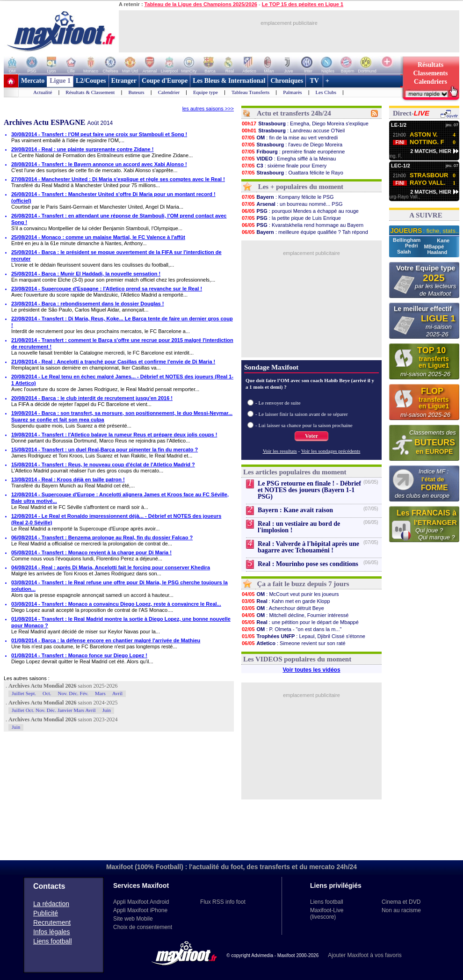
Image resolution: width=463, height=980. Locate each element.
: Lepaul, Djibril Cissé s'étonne (303, 636)
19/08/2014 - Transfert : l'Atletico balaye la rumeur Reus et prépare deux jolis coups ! (114, 435)
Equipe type (206, 92)
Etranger (124, 81)
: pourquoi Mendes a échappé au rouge (300, 211)
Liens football (53, 941)
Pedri (412, 246)
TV (314, 81)
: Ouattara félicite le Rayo (292, 173)
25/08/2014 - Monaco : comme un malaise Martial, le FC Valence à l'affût (98, 237)
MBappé (434, 247)
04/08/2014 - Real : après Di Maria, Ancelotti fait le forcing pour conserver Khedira (111, 567)
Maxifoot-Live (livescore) (327, 914)
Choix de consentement (143, 927)
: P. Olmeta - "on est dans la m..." (291, 629)
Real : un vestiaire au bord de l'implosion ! (299, 527)
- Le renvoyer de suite (278, 403)
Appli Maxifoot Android (141, 902)
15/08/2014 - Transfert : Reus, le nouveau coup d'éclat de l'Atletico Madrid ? (103, 465)
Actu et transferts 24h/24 (294, 113)
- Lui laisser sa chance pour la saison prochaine (304, 425)
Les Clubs (326, 92)
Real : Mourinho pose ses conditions (308, 564)
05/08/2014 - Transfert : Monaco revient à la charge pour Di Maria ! (91, 552)
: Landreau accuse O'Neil (293, 131)
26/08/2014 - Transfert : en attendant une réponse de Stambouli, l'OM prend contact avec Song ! (119, 219)
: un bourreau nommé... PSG (292, 204)
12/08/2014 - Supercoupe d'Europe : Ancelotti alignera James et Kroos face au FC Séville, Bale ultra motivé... (120, 498)
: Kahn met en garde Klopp (286, 601)
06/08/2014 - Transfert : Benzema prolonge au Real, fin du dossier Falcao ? (102, 537)
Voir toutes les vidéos (311, 670)
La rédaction (51, 904)
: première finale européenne (293, 152)
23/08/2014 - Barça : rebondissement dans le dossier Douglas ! (87, 304)
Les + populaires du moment (301, 187)
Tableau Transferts (250, 92)
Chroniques (287, 81)
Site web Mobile (133, 919)
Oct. (47, 693)
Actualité (43, 92)
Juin (107, 710)
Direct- (411, 113)
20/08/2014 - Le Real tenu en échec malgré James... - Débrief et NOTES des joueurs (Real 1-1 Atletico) (122, 380)
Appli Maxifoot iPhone (140, 910)
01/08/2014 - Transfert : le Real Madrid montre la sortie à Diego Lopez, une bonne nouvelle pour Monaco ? (121, 622)
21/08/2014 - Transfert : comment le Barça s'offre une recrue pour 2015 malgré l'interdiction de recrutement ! (122, 343)
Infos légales (52, 932)
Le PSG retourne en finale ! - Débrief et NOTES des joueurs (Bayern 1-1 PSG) (309, 490)
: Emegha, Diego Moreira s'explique (305, 123)
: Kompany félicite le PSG (288, 197)
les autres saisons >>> (208, 109)
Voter (311, 436)
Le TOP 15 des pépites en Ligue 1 (303, 4)
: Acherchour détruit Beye (283, 608)
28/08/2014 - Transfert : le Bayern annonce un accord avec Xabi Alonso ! (99, 164)
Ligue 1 (60, 81)
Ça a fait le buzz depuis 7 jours (303, 584)
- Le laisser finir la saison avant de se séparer (302, 414)
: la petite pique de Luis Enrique (291, 218)
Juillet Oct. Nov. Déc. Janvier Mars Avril (54, 710)
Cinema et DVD (401, 902)
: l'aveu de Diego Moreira (292, 145)
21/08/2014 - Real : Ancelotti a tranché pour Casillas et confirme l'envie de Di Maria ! (113, 362)
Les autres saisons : (27, 678)
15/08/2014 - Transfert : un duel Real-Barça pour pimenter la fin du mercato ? (105, 450)
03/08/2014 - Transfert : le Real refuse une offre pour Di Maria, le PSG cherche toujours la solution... (119, 586)
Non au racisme (401, 910)
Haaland (437, 252)
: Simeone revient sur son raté (293, 643)
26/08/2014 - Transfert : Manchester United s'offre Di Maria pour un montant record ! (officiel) (113, 197)
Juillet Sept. (24, 693)
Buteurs (136, 92)
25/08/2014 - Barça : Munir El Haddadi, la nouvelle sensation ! (86, 274)
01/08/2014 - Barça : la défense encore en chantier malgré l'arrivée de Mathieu (106, 640)
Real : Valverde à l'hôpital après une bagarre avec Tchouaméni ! (308, 547)
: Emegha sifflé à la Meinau (289, 159)
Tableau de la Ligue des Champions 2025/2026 (201, 4)
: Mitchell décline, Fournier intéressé (295, 615)
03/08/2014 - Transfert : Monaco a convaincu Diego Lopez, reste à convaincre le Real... (116, 604)
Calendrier (169, 92)
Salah (405, 252)
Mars (100, 693)
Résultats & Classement (90, 92)
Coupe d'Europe (165, 81)
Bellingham (407, 240)
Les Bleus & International (229, 81)
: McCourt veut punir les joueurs (290, 594)
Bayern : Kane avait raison (295, 510)
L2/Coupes (91, 81)
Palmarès (292, 92)
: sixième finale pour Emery (284, 166)
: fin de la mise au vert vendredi (289, 138)
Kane (443, 240)
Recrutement (52, 922)
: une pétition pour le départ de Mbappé (300, 622)
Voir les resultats (280, 451)
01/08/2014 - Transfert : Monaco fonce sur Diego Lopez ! (79, 655)
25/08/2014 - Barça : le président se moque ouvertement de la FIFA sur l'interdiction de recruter (116, 255)
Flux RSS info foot (223, 902)
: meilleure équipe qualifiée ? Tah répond (305, 232)
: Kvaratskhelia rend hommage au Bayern (302, 225)
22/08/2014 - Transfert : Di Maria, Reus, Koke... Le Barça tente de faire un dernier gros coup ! (122, 322)
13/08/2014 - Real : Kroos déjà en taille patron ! (68, 479)
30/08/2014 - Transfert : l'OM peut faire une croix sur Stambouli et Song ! (99, 134)
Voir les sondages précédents (331, 451)
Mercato (33, 81)
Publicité (46, 913)
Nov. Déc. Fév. (73, 693)
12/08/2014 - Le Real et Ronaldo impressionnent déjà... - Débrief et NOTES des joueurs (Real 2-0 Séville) (116, 519)
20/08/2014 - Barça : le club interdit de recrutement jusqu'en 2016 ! (92, 398)
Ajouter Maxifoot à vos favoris (365, 955)
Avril (117, 693)
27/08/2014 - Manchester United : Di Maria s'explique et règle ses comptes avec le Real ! (118, 179)
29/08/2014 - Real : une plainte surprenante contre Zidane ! (82, 149)
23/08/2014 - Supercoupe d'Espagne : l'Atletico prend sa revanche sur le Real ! (107, 289)
